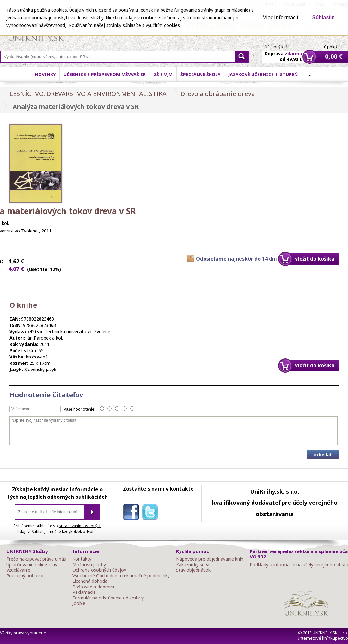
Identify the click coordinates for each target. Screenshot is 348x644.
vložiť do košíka (315, 259)
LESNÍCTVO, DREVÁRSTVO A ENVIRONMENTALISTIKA (88, 94)
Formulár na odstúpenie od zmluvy (108, 598)
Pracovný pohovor (25, 576)
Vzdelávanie (18, 570)
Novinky (45, 74)
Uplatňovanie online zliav (32, 565)
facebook (132, 513)
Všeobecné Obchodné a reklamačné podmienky (121, 576)
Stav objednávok (193, 570)
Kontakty (82, 559)
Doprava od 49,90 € (283, 53)
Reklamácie (84, 592)
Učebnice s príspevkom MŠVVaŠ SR (105, 74)
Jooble (79, 603)
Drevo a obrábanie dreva (218, 94)
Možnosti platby (89, 565)
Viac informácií (281, 17)
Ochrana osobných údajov (99, 570)
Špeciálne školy (200, 74)
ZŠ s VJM (163, 74)
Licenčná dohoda (90, 581)
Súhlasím (324, 18)
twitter (151, 513)
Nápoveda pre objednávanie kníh (210, 559)
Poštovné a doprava (93, 587)
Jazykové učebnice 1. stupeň (263, 74)
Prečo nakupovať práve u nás (36, 559)
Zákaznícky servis (194, 565)
